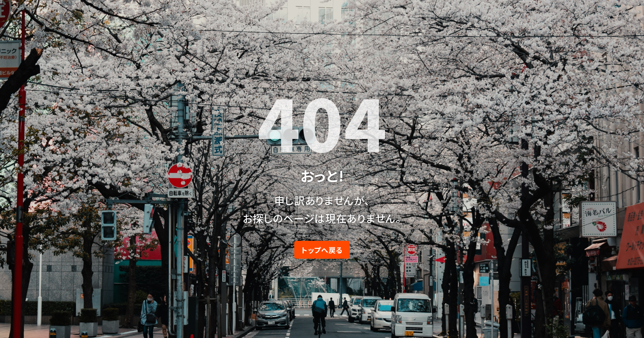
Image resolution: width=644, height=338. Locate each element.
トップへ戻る (322, 250)
